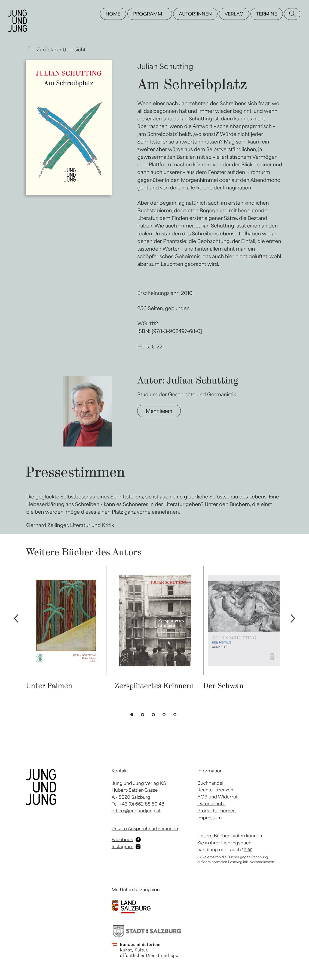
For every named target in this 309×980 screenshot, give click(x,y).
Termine (267, 14)
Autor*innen (195, 14)
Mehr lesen (159, 411)
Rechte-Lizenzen (215, 790)
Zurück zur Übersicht (61, 49)
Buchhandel (210, 783)
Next (293, 619)
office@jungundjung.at (136, 811)
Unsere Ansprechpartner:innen (145, 829)
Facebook (122, 839)
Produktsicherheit (217, 811)
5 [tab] (176, 716)
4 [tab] (165, 716)
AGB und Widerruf (217, 797)
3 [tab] (155, 716)
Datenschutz (211, 804)
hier (248, 849)
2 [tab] (144, 716)
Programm (148, 14)
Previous (16, 619)
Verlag (234, 14)
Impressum (209, 818)
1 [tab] (133, 716)
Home (113, 14)
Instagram (123, 847)
